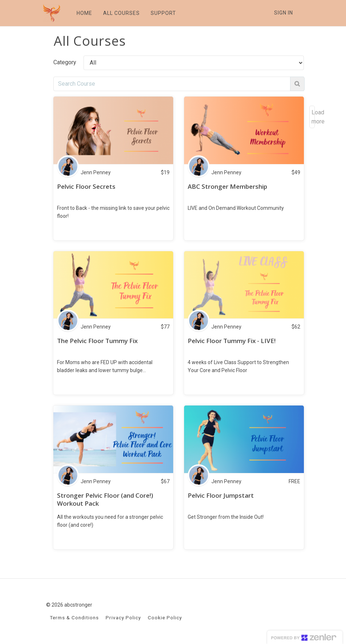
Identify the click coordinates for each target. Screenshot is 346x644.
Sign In (284, 13)
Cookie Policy (165, 617)
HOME (84, 13)
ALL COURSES (121, 13)
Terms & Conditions (74, 617)
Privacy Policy (123, 617)
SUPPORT (163, 13)
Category (65, 62)
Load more (313, 117)
